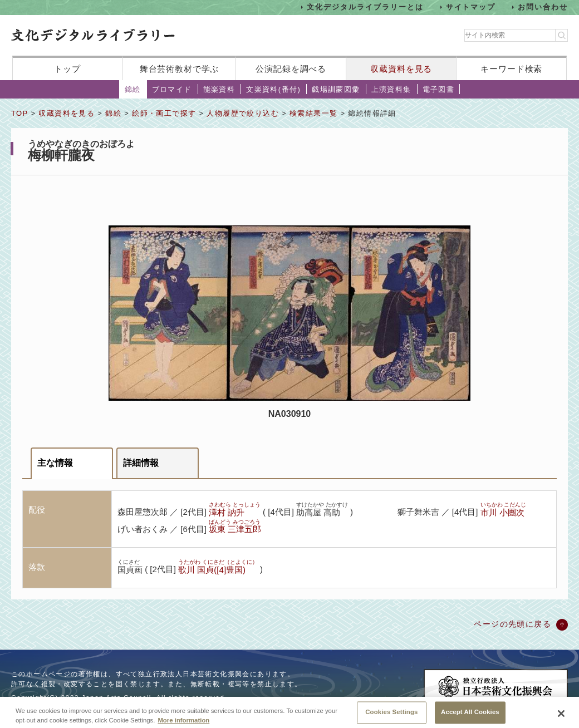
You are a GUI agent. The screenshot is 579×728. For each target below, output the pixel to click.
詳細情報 (141, 463)
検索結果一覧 (313, 113)
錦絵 (133, 89)
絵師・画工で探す (164, 113)
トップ (67, 69)
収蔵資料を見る (401, 69)
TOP (19, 113)
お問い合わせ (543, 7)
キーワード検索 (511, 69)
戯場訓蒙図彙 (336, 89)
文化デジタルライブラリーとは (365, 7)
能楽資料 (219, 89)
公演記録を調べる (291, 69)
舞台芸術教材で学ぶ (180, 69)
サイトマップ (471, 7)
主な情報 (55, 463)
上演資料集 (391, 89)
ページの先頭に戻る (512, 624)
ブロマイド (172, 89)
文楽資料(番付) (273, 89)
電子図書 (439, 89)
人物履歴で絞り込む (243, 113)
